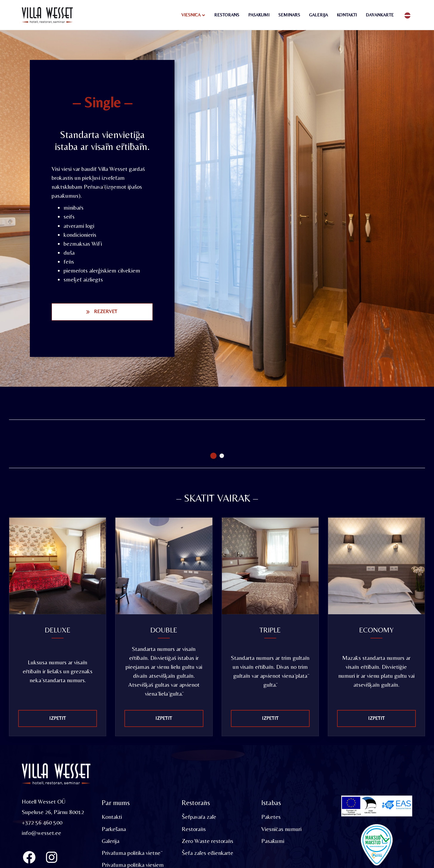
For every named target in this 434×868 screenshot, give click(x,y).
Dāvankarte (380, 15)
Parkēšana (114, 829)
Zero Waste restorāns (207, 841)
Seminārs (289, 15)
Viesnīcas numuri (281, 829)
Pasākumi (259, 15)
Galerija (318, 15)
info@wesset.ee (41, 833)
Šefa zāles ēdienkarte (208, 853)
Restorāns (227, 15)
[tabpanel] (61, 432)
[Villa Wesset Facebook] (29, 857)
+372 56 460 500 (42, 822)
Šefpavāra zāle (199, 817)
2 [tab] (222, 456)
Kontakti (347, 15)
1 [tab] (213, 456)
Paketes (271, 817)
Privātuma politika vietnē (131, 853)
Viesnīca (191, 15)
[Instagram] (52, 857)
